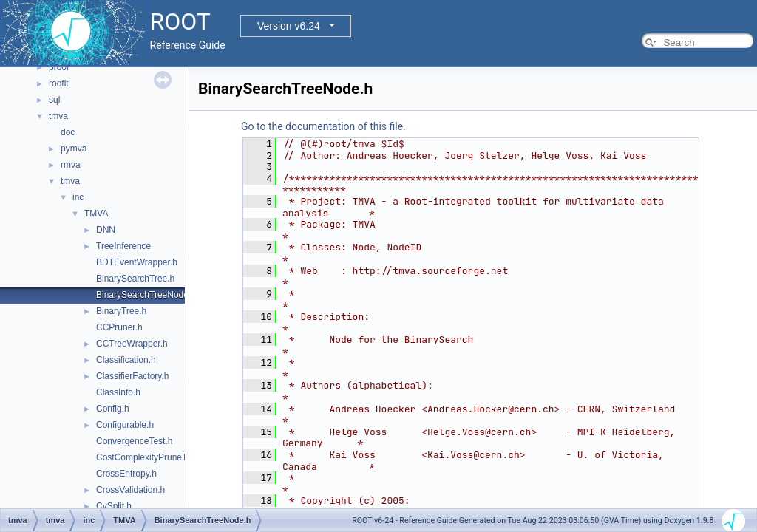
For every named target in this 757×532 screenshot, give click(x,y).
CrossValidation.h (130, 490)
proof (59, 67)
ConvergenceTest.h (134, 441)
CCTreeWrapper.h (132, 344)
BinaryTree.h (121, 311)
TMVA (96, 214)
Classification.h (126, 360)
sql (54, 100)
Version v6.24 (289, 26)
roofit (59, 83)
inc (78, 197)
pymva (74, 149)
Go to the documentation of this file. (323, 126)
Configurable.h (125, 425)
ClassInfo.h (118, 392)
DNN (106, 230)
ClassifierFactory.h (132, 376)
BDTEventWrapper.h (137, 262)
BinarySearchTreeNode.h (146, 295)
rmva (71, 165)
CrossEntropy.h (126, 474)
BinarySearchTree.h (135, 279)
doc (68, 132)
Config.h (113, 409)
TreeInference (123, 246)
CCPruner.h (119, 327)
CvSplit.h (114, 506)
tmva (58, 116)
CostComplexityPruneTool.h (151, 457)
